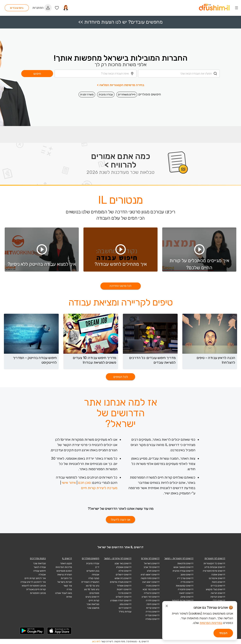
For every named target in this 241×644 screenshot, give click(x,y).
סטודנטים (94, 593)
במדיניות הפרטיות (211, 623)
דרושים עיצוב (187, 575)
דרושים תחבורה (186, 589)
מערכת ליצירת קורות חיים (99, 488)
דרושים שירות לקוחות (183, 600)
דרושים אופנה (218, 575)
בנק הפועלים (93, 571)
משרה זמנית (87, 93)
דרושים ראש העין (151, 582)
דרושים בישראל (152, 563)
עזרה (69, 589)
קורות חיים (94, 600)
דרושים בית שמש (123, 578)
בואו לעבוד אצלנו (64, 593)
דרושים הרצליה (152, 593)
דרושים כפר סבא (151, 589)
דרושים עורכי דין (185, 578)
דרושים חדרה (153, 600)
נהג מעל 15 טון (92, 589)
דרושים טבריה (152, 615)
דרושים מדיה (187, 582)
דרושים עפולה (152, 619)
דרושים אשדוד (124, 586)
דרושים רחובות (124, 589)
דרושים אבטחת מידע (215, 567)
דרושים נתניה (153, 586)
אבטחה (96, 575)
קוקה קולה (94, 578)
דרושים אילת (125, 571)
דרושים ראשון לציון (150, 575)
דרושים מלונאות (185, 563)
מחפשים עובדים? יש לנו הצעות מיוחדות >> (120, 20)
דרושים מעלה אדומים (121, 582)
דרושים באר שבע (123, 563)
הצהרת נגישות (65, 575)
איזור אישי (69, 483)
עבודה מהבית (106, 93)
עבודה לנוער (40, 567)
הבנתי (223, 633)
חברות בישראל (65, 582)
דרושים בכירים (218, 586)
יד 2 (97, 567)
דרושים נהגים (92, 597)
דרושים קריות (153, 608)
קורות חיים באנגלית (36, 589)
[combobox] (179, 72)
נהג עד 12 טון (93, 586)
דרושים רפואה (186, 593)
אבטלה (42, 575)
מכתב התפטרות (38, 593)
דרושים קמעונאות (185, 586)
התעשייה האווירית (90, 582)
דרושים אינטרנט (217, 578)
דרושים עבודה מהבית (183, 571)
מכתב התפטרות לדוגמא (34, 586)
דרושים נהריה (153, 612)
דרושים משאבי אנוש (183, 567)
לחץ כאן (96, 641)
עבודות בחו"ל (125, 612)
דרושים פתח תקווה (150, 578)
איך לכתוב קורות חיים (35, 578)
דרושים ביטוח (219, 582)
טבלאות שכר (93, 604)
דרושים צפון (126, 604)
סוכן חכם (85, 483)
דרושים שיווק (187, 597)
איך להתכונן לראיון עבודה (33, 582)
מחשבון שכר (93, 608)
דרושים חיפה (153, 604)
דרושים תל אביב (152, 567)
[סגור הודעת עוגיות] (167, 607)
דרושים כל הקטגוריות (214, 563)
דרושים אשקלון (124, 567)
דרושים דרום (125, 608)
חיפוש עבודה (40, 571)
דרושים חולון (153, 571)
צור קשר (68, 586)
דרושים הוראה (218, 593)
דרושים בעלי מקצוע (216, 589)
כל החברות (66, 578)
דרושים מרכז (125, 593)
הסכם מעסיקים (64, 571)
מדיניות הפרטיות (64, 567)
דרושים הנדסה (218, 597)
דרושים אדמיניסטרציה (214, 571)
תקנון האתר (66, 563)
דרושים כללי (219, 600)
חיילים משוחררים (127, 93)
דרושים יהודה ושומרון (121, 600)
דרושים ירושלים (124, 575)
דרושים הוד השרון (151, 597)
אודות (69, 597)
